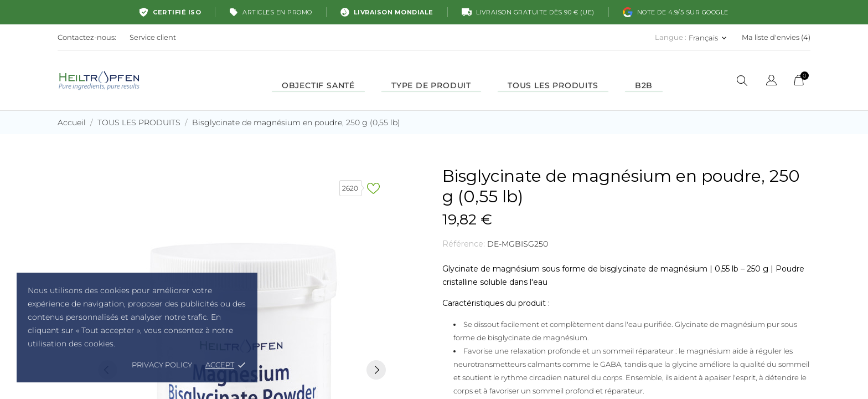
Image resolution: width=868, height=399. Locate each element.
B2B (644, 85)
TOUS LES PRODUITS (553, 85)
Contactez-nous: (87, 37)
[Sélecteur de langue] (771, 82)
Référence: (464, 244)
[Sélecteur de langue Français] (709, 38)
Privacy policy (162, 365)
